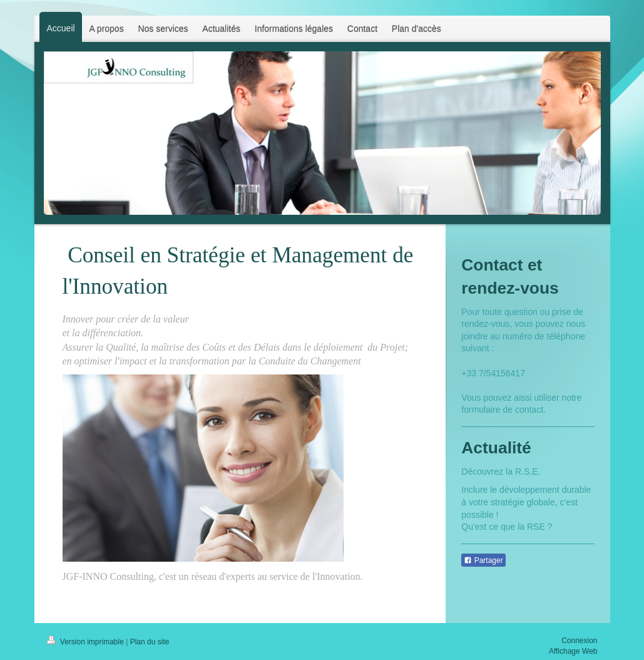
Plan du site (150, 642)
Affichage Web (573, 651)
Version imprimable (87, 642)
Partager (483, 560)
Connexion (579, 641)
